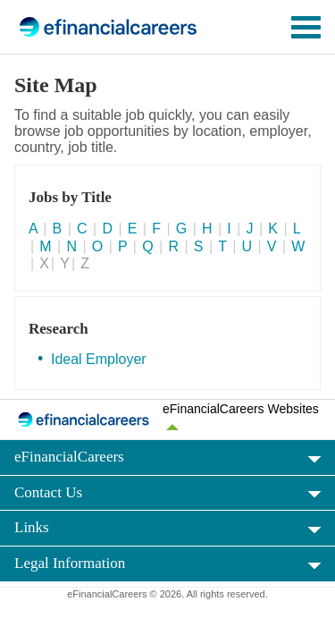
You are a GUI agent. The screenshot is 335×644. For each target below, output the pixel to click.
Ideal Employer (99, 359)
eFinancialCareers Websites (241, 409)
